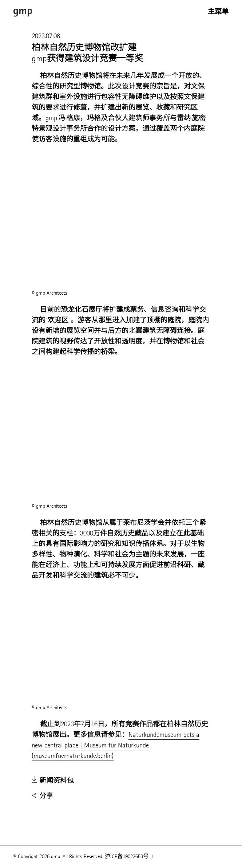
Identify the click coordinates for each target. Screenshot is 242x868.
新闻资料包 (53, 781)
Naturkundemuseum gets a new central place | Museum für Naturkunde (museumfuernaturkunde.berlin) (116, 745)
